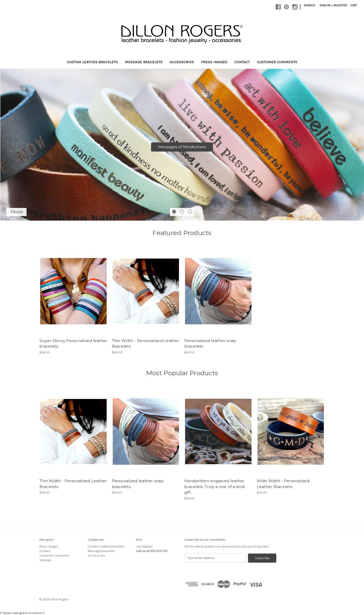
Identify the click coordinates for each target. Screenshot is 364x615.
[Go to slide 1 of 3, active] (174, 212)
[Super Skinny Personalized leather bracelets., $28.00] (73, 291)
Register (340, 5)
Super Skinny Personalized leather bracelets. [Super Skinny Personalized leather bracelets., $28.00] (73, 344)
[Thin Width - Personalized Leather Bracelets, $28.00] (146, 291)
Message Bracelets (144, 62)
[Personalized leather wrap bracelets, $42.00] (218, 291)
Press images (214, 62)
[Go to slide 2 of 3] (182, 212)
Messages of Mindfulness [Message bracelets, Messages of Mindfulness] (182, 147)
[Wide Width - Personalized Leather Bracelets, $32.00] (291, 431)
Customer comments (277, 62)
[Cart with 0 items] (354, 5)
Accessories (182, 62)
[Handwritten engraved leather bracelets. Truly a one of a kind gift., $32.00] (218, 431)
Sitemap (45, 560)
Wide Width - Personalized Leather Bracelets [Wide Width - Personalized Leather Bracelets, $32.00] (283, 484)
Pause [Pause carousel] (17, 212)
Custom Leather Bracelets (92, 62)
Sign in (325, 5)
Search (309, 5)
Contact (242, 62)
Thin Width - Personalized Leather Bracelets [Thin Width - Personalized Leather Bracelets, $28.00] (146, 344)
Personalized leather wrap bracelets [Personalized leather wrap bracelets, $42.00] (210, 344)
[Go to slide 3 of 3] (190, 212)
